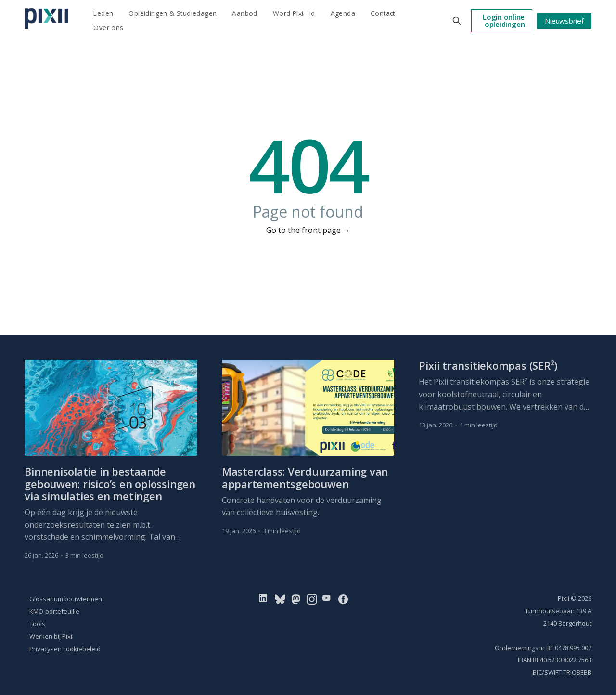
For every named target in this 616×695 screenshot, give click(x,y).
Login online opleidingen (504, 20)
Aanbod (244, 13)
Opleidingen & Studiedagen (173, 13)
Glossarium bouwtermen (66, 599)
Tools (37, 624)
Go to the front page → (308, 230)
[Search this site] (457, 21)
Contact (383, 13)
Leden (103, 13)
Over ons (108, 28)
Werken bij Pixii (51, 636)
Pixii (564, 598)
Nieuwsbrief (564, 21)
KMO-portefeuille (54, 611)
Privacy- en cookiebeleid (65, 649)
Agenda (343, 13)
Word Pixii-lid (294, 13)
